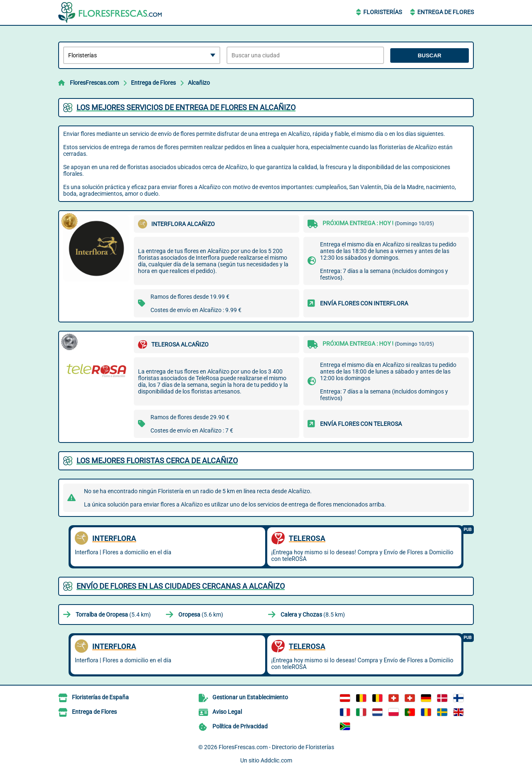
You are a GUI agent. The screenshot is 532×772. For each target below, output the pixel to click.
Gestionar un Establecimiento (250, 697)
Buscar (430, 55)
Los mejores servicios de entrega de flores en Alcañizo (186, 107)
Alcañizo (199, 83)
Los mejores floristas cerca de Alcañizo (157, 461)
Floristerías (383, 12)
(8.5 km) (313, 615)
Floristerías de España (100, 697)
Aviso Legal (227, 712)
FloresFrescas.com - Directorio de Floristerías (276, 747)
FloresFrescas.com (94, 83)
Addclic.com (276, 760)
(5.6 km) (201, 615)
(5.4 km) (113, 615)
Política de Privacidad (240, 726)
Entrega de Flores (446, 12)
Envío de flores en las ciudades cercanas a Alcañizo (181, 586)
